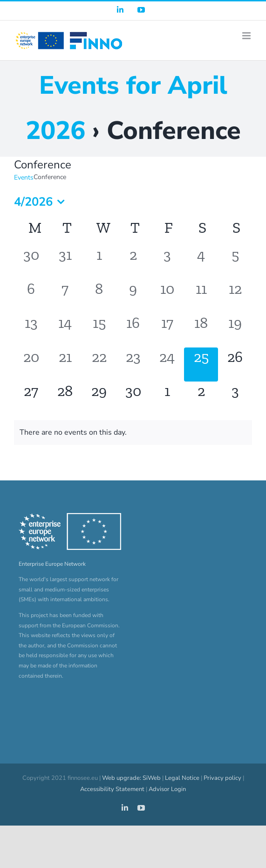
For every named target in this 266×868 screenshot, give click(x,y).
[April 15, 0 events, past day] (99, 330)
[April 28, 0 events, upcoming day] (65, 399)
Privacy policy (222, 778)
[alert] (133, 433)
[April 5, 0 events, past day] (235, 262)
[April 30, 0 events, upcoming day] (133, 399)
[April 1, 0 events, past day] (99, 262)
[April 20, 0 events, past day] (31, 365)
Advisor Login (167, 789)
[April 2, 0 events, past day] (133, 262)
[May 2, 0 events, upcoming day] (201, 399)
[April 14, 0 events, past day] (65, 330)
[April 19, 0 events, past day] (235, 330)
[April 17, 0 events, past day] (167, 330)
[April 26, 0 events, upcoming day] (235, 365)
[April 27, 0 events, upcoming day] (31, 399)
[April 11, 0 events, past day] (201, 296)
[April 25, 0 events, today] (201, 365)
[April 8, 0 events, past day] (99, 296)
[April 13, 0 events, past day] (31, 330)
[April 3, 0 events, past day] (167, 262)
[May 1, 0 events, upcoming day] (167, 399)
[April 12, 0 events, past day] (235, 296)
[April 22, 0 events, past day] (99, 365)
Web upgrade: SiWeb (131, 778)
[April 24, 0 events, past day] (167, 365)
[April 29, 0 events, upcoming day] (99, 399)
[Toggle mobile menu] (247, 36)
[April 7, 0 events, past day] (65, 296)
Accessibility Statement (112, 789)
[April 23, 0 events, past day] (133, 365)
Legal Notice (182, 778)
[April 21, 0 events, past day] (65, 365)
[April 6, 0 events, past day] (31, 296)
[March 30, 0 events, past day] (31, 262)
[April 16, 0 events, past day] (133, 330)
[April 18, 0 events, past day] (201, 330)
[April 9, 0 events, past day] (133, 296)
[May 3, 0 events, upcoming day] (235, 399)
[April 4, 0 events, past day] (201, 262)
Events (24, 177)
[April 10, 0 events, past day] (167, 296)
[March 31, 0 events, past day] (65, 262)
